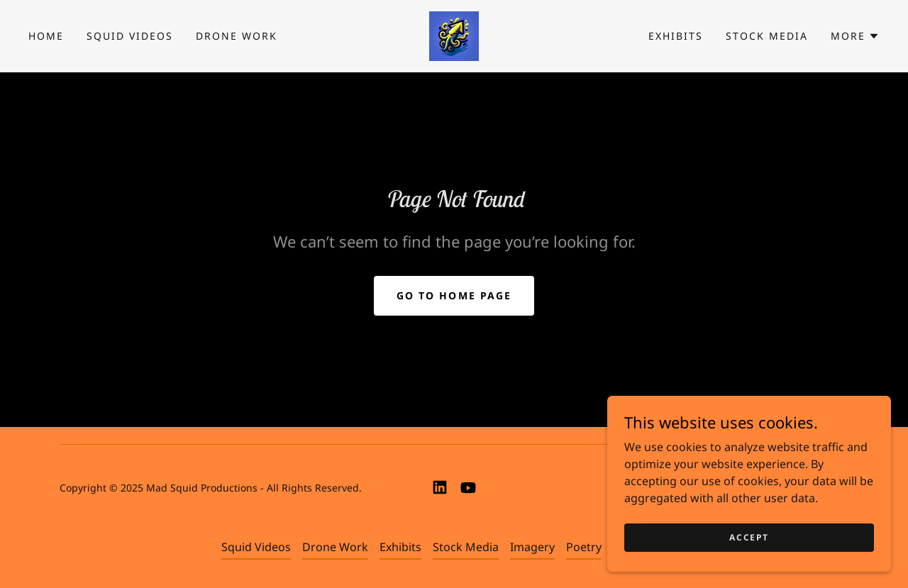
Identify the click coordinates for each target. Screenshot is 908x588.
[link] (454, 35)
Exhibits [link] (676, 36)
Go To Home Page (454, 295)
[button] (855, 36)
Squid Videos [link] (130, 36)
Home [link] (46, 36)
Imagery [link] (532, 547)
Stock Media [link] (767, 36)
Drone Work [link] (237, 36)
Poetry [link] (584, 547)
